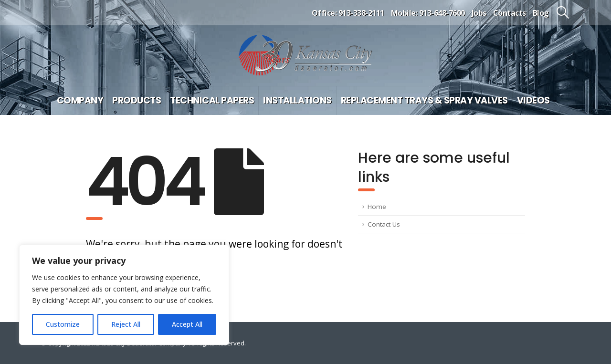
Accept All (187, 324)
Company (80, 100)
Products (137, 100)
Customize (63, 324)
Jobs (479, 13)
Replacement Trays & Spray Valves (424, 100)
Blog (541, 13)
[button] (563, 12)
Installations (297, 100)
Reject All (126, 324)
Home (377, 207)
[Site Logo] (305, 56)
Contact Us (384, 224)
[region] (124, 295)
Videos (533, 100)
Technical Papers (212, 100)
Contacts (510, 13)
